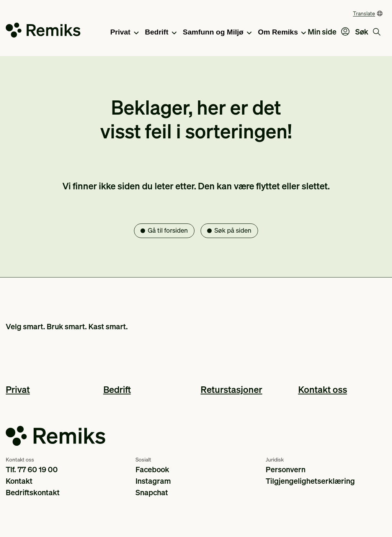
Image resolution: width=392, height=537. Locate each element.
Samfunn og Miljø (217, 33)
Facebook (152, 469)
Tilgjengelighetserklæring (310, 481)
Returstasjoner (231, 389)
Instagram (153, 481)
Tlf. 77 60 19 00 (32, 469)
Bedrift (161, 33)
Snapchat (152, 492)
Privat (124, 33)
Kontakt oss (323, 389)
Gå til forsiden (168, 230)
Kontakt (19, 481)
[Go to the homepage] (43, 32)
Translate (364, 13)
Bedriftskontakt (33, 492)
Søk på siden (233, 230)
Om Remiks (282, 33)
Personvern (286, 469)
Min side (329, 31)
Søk (368, 31)
